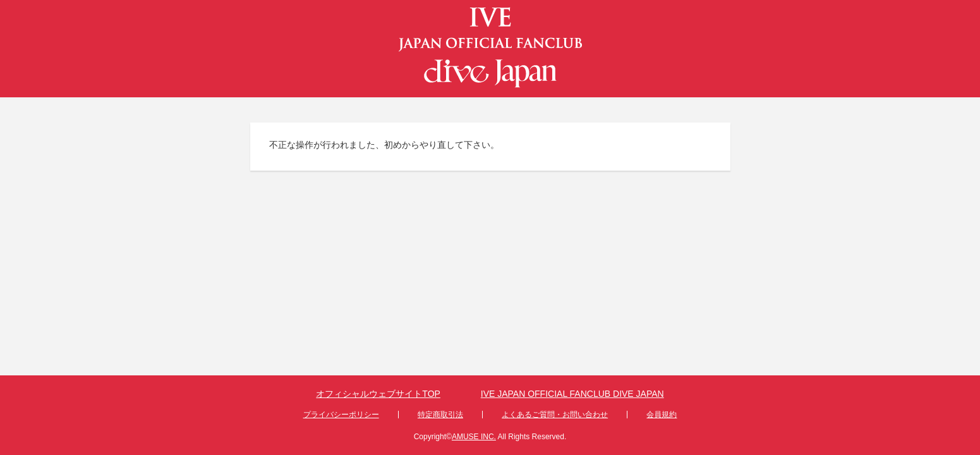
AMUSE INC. (474, 437)
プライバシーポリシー (341, 415)
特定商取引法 (440, 415)
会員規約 (662, 415)
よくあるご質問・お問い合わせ (555, 415)
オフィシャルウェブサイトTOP (378, 394)
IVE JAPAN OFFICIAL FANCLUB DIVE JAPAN (572, 394)
